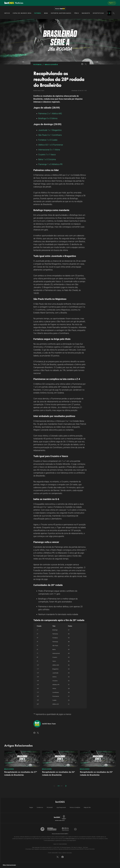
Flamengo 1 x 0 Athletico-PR (50, 164)
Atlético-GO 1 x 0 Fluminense (51, 145)
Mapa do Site (87, 807)
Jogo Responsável (61, 807)
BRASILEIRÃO (51, 64)
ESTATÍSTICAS (98, 13)
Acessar (60, 9)
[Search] (114, 13)
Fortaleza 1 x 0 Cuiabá (48, 140)
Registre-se (112, 3)
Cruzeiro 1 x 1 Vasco (47, 155)
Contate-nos (40, 807)
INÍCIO (7, 13)
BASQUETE (86, 13)
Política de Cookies (70, 839)
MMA (46, 13)
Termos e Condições (75, 807)
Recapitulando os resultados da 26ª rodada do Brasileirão (58, 773)
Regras (31, 807)
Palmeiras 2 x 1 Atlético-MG (50, 114)
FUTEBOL (38, 13)
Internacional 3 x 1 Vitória (49, 150)
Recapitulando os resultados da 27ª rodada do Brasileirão (21, 773)
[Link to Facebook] (82, 65)
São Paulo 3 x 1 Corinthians (50, 135)
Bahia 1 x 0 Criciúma (47, 159)
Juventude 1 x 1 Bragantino (50, 130)
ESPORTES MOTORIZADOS (61, 13)
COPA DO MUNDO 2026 (22, 13)
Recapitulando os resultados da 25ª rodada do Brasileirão (96, 773)
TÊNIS (77, 13)
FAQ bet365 (50, 807)
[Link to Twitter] (86, 65)
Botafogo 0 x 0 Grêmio (48, 118)
